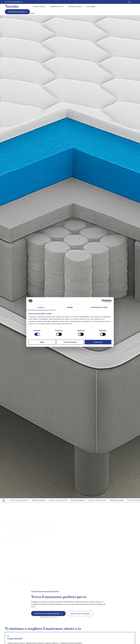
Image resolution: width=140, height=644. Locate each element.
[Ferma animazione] (4, 500)
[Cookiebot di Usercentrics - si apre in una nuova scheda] (103, 301)
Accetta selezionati (70, 342)
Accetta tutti (98, 342)
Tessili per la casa (74, 6)
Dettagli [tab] (70, 307)
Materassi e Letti (56, 6)
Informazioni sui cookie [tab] (99, 307)
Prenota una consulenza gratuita (47, 613)
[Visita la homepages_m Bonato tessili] (12, 7)
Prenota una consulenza (17, 12)
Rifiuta (42, 342)
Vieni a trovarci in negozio (80, 614)
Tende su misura (39, 6)
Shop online (91, 6)
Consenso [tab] (41, 307)
